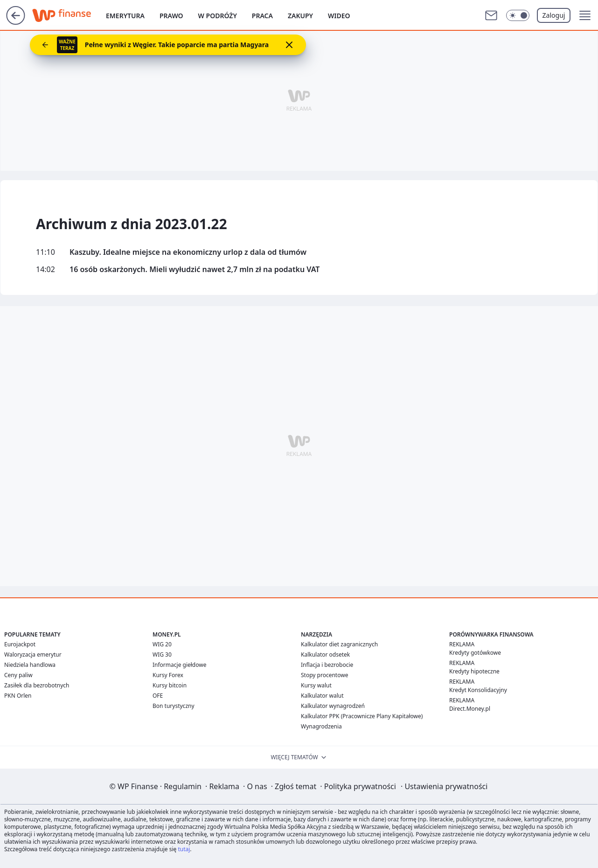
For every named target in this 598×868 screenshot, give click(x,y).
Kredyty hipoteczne (474, 671)
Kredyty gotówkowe (475, 653)
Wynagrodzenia (321, 726)
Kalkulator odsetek (325, 654)
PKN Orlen (18, 696)
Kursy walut (316, 685)
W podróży (218, 16)
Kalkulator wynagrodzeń (333, 706)
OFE (158, 696)
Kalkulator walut (322, 696)
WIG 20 (162, 644)
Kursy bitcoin (170, 685)
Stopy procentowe (324, 675)
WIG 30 (162, 654)
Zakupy (300, 16)
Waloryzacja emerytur (33, 654)
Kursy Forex (168, 675)
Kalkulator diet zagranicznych (339, 644)
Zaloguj (554, 15)
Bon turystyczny (174, 706)
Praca (262, 16)
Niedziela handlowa (30, 665)
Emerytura (125, 16)
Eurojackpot (20, 644)
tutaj (184, 849)
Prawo (171, 16)
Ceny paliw (18, 675)
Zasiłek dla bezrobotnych (37, 685)
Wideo (339, 16)
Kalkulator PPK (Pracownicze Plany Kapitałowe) (362, 716)
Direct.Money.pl (470, 709)
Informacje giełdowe (179, 665)
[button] (585, 15)
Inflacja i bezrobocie (327, 665)
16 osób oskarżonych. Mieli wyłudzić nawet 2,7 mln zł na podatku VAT (195, 269)
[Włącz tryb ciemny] (518, 15)
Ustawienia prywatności (444, 786)
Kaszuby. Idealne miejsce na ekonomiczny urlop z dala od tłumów (188, 252)
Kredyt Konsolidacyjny (478, 690)
